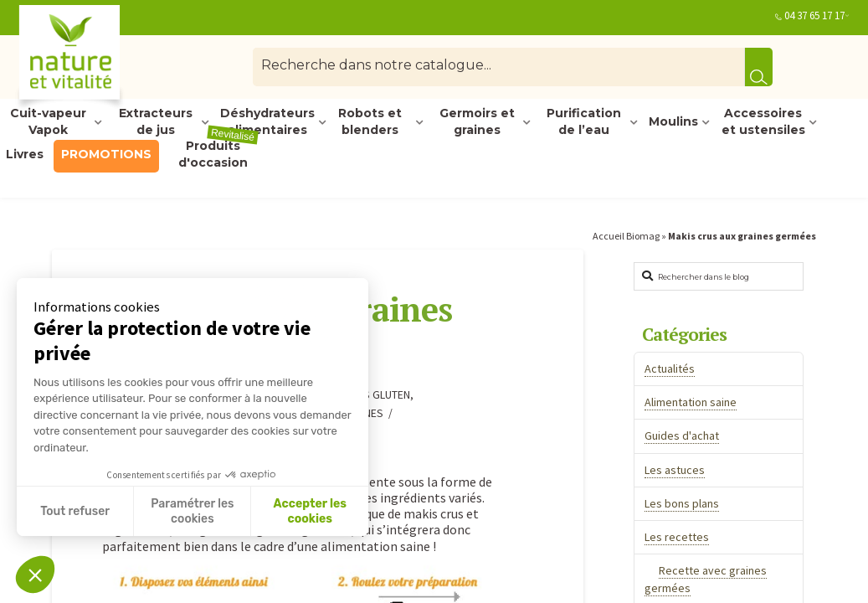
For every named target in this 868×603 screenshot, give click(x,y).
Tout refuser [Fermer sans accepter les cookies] (75, 511)
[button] (35, 575)
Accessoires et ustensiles (763, 122)
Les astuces (675, 470)
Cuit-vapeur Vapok (48, 122)
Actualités (670, 368)
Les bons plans (682, 503)
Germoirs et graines (477, 122)
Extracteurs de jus (156, 122)
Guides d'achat (682, 435)
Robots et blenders (370, 122)
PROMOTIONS (106, 154)
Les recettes (677, 537)
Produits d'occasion (218, 155)
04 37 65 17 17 (814, 15)
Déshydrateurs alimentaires (267, 122)
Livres (25, 154)
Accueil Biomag (626, 236)
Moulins (673, 121)
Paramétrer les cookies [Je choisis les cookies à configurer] (192, 511)
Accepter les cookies (310, 511)
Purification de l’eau (584, 122)
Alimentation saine (691, 402)
